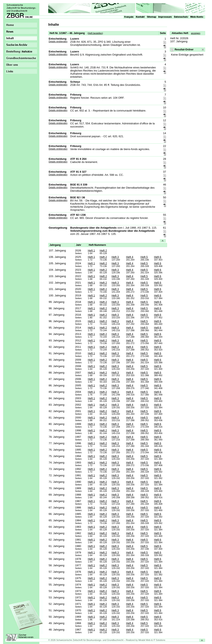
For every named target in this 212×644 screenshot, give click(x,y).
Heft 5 (144, 257)
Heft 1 (91, 250)
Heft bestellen (95, 33)
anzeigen (196, 33)
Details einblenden (58, 41)
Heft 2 (103, 250)
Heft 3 (115, 257)
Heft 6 (158, 257)
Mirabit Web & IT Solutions (152, 640)
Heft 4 (130, 257)
